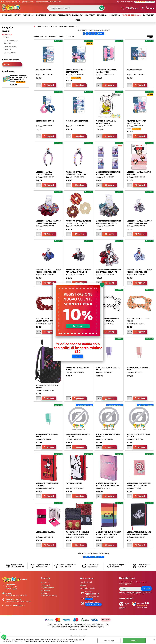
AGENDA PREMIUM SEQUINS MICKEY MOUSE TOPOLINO (78, 534)
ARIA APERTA (90, 16)
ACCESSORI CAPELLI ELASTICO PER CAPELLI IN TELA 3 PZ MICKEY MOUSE (139, 224)
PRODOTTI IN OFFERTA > (15, 606)
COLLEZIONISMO (10, 53)
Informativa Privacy (50, 596)
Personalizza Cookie (87, 589)
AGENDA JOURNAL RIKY (45, 533)
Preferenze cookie (78, 636)
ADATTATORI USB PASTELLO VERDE (47, 436)
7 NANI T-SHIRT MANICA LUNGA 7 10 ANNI (106, 123)
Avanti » (101, 34)
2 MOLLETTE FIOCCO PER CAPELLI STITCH (106, 72)
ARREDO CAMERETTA (11, 41)
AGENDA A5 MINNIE (74, 484)
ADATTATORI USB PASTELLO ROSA (138, 369)
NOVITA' (17, 16)
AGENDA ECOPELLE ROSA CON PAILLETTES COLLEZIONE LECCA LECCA (139, 486)
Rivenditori (46, 591)
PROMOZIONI (28, 16)
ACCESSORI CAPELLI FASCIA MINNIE (138, 321)
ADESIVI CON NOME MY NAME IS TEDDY (139, 436)
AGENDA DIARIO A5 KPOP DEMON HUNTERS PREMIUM (108, 485)
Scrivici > (89, 600)
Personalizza (109, 641)
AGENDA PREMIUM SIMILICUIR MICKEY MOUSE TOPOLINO (139, 534)
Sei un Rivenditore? (125, 2)
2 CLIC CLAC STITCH (44, 71)
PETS (78, 21)
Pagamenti (46, 586)
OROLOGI (7, 44)
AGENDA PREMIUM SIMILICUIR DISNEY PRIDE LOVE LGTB (109, 534)
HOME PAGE (7, 16)
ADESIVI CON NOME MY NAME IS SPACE (108, 436)
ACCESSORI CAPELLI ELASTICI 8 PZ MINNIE (139, 174)
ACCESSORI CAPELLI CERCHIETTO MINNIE (44, 174)
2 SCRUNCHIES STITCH (45, 122)
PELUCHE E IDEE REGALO (131, 16)
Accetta (134, 641)
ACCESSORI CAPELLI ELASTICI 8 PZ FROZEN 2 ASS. (108, 174)
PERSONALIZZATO (10, 47)
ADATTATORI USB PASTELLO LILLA (108, 369)
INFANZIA (52, 16)
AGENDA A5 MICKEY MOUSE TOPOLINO (47, 485)
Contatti (46, 583)
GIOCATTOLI (41, 16)
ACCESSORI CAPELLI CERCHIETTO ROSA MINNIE (77, 174)
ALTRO (6, 38)
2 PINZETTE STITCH (134, 71)
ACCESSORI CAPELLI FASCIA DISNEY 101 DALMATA (108, 321)
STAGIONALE (102, 16)
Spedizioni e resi (48, 588)
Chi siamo (46, 594)
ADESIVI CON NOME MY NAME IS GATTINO (78, 436)
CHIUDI (154, 639)
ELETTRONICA (148, 16)
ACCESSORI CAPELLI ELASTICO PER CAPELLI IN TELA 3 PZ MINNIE (109, 273)
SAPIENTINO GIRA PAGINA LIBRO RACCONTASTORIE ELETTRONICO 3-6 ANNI (19, 78)
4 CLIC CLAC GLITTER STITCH (78, 122)
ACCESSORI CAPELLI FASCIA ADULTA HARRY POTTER (47, 321)
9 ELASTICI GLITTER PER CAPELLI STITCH (136, 123)
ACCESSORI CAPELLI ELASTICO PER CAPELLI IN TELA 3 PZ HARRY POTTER (48, 224)
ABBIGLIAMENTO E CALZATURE (70, 16)
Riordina (83, 586)
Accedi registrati (86, 583)
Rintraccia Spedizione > (93, 605)
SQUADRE (7, 50)
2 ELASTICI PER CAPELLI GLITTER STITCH (76, 72)
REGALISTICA (7, 35)
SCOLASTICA (115, 16)
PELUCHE (6, 32)
